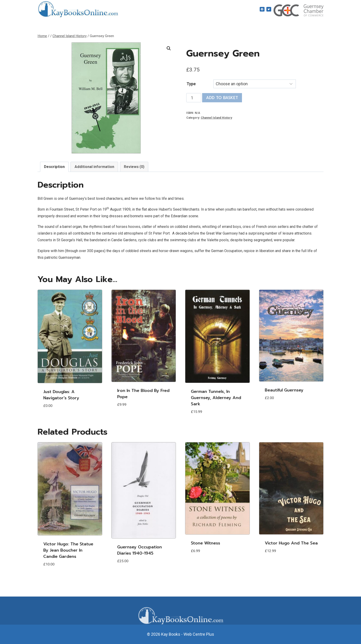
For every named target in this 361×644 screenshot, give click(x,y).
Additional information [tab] (94, 167)
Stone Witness (205, 543)
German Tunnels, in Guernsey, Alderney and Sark (216, 398)
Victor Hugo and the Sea (291, 543)
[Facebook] (262, 9)
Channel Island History (216, 118)
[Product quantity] (194, 98)
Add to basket (222, 98)
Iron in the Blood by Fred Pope (143, 394)
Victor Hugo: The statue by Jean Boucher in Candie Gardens (68, 550)
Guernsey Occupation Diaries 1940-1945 (140, 550)
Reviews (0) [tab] (134, 167)
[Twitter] (269, 9)
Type (191, 84)
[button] (169, 48)
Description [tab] (54, 167)
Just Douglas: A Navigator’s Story (61, 395)
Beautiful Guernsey (284, 390)
